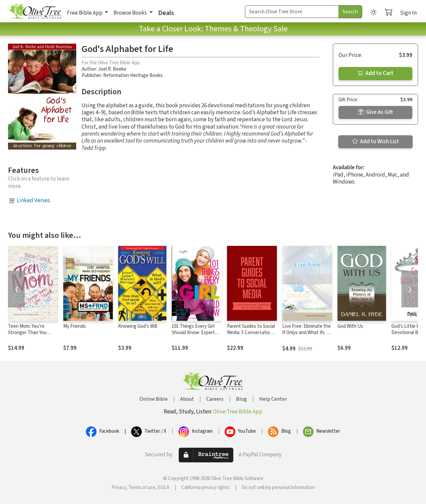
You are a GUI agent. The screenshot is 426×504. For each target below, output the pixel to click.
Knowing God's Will (138, 326)
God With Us (350, 326)
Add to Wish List (376, 142)
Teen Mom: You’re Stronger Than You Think (27, 333)
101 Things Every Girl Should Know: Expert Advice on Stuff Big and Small (196, 336)
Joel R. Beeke (112, 69)
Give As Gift (376, 112)
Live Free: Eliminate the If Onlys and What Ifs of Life (307, 333)
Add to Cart (375, 73)
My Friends (75, 326)
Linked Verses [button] (33, 201)
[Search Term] (292, 12)
